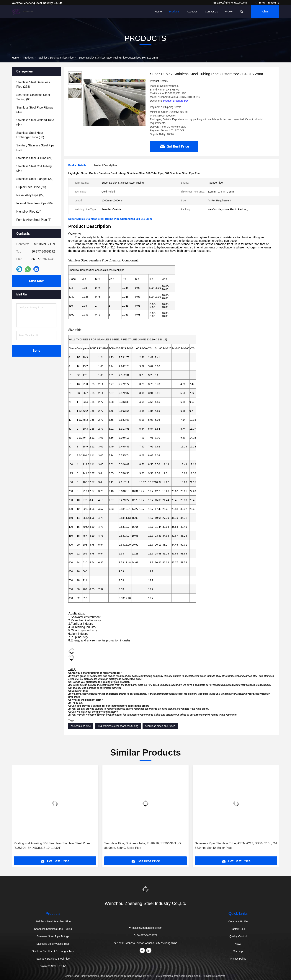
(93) (33, 97)
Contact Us (211, 12)
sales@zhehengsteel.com (230, 3)
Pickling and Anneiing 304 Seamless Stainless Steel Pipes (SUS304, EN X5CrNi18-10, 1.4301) (52, 846)
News (238, 944)
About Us (192, 12)
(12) (35, 148)
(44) (35, 122)
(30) (30, 135)
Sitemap (238, 951)
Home (158, 12)
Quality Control (238, 936)
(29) (30, 195)
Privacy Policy (238, 959)
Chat (265, 12)
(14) (29, 212)
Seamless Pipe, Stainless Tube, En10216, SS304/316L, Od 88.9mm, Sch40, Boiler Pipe (143, 846)
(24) (34, 168)
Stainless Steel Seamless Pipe (56, 58)
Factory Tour (238, 929)
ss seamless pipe (81, 726)
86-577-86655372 (267, 3)
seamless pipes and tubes (160, 726)
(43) (35, 110)
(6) (34, 220)
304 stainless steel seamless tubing (118, 726)
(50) (35, 203)
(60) (31, 187)
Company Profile (238, 921)
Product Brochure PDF (176, 101)
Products (174, 12)
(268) (33, 84)
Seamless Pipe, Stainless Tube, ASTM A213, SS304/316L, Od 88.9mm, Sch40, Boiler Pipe (236, 846)
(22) (35, 179)
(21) (34, 158)
